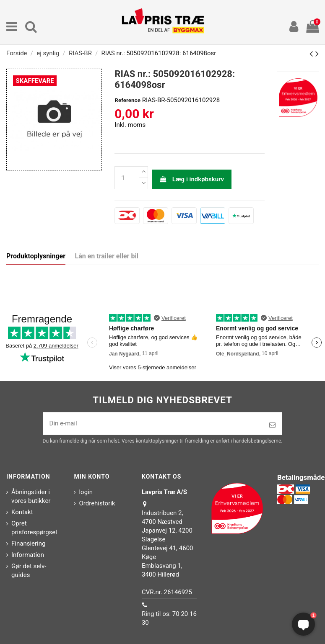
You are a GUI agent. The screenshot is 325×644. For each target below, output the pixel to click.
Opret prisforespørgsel (34, 528)
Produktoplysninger (36, 256)
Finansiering (28, 544)
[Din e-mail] (153, 424)
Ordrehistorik (97, 503)
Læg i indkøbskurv (192, 179)
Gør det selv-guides (29, 571)
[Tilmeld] (272, 425)
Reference (127, 100)
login (86, 492)
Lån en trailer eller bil (107, 256)
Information (28, 555)
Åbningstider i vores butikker (31, 496)
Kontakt (22, 512)
